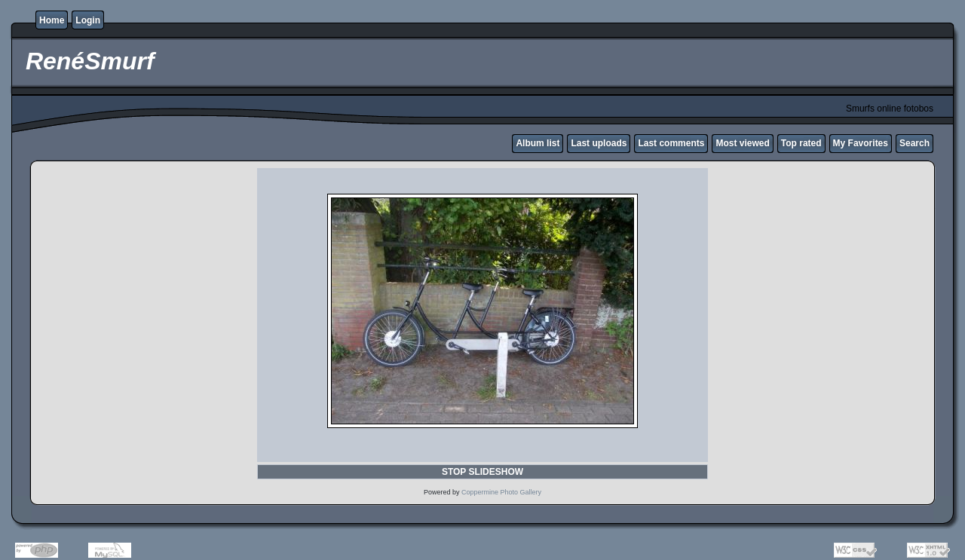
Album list (538, 143)
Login (88, 20)
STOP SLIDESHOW (482, 472)
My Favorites (861, 143)
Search (914, 143)
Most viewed (742, 143)
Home (52, 20)
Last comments (671, 143)
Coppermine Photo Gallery (501, 492)
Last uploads (599, 143)
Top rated (801, 143)
